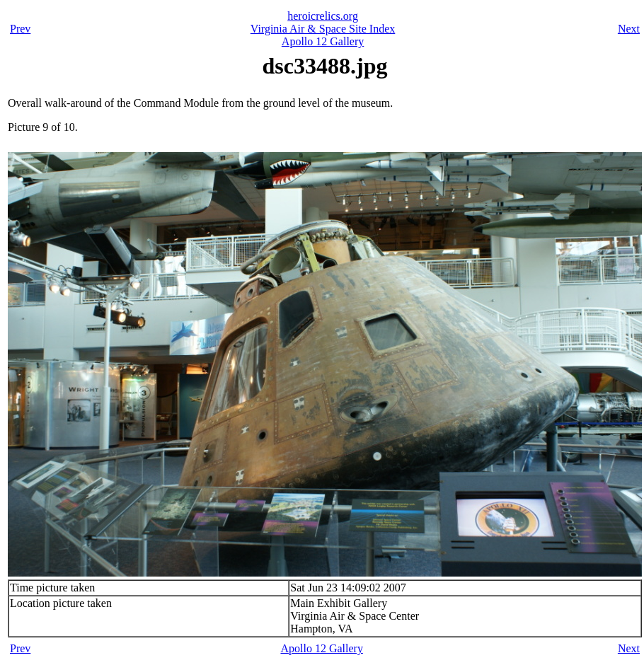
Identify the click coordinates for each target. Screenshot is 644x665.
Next (629, 29)
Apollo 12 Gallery (323, 41)
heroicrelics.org (323, 16)
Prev (20, 29)
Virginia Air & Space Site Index (323, 29)
